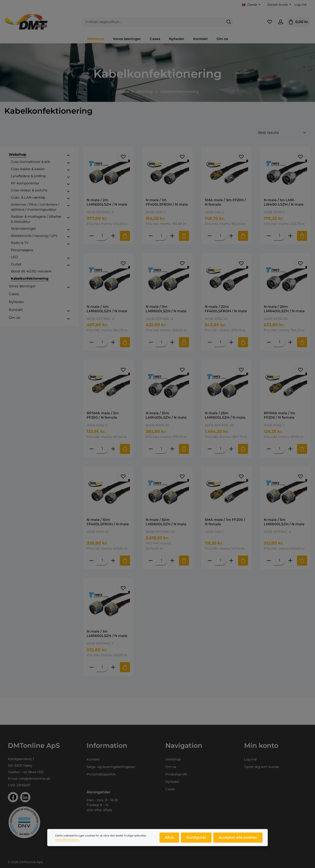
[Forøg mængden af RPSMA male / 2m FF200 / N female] (113, 449)
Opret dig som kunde (262, 767)
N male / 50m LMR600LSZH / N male (166, 522)
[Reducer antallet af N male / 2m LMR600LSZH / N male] (92, 236)
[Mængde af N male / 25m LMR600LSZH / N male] (220, 449)
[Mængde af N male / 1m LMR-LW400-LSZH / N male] (280, 236)
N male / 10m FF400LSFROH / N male (108, 522)
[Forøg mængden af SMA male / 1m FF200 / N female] (231, 560)
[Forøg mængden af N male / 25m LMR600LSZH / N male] (231, 449)
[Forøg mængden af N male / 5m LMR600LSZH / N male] (290, 560)
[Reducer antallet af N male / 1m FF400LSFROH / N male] (151, 236)
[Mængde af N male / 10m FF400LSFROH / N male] (102, 560)
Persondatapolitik (101, 774)
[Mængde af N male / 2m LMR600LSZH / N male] (102, 236)
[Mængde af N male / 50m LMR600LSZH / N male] (161, 560)
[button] (68, 155)
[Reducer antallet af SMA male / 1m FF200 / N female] (210, 560)
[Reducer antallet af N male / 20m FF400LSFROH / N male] (210, 342)
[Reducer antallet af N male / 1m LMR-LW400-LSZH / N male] (269, 236)
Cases (170, 789)
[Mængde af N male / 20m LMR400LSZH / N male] (280, 342)
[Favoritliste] (270, 22)
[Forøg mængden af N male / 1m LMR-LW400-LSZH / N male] (290, 236)
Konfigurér (196, 840)
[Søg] (229, 22)
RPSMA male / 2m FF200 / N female (103, 415)
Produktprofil (176, 774)
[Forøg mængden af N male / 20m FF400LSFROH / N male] (231, 342)
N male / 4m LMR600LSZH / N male (107, 309)
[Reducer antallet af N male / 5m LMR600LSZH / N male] (269, 560)
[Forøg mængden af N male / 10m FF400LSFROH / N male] (113, 560)
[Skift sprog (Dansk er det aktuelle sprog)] (251, 5)
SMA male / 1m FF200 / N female (225, 522)
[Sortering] (282, 133)
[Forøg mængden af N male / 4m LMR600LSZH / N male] (113, 342)
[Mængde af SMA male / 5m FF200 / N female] (220, 236)
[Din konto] (281, 22)
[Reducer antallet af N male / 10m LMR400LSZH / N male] (151, 449)
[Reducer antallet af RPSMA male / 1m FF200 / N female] (269, 449)
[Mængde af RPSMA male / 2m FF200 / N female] (102, 449)
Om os (171, 767)
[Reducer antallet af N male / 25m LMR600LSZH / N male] (210, 449)
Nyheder (172, 782)
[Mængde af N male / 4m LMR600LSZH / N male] (102, 342)
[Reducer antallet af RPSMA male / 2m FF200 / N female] (92, 449)
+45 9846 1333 (32, 772)
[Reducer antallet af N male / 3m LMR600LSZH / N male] (151, 342)
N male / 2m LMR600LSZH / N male (107, 202)
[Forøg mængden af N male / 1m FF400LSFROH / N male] (172, 236)
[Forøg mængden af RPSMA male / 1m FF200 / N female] (290, 449)
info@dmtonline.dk (35, 779)
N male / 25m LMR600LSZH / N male (225, 415)
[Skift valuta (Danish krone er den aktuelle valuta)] (279, 5)
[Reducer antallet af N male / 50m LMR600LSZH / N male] (151, 560)
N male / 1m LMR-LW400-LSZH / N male (284, 202)
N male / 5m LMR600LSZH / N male (284, 522)
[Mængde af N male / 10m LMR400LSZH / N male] (161, 449)
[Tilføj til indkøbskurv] (125, 236)
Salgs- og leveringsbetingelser (111, 767)
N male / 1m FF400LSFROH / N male (167, 202)
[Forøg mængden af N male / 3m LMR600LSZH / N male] (172, 342)
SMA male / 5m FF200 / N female (225, 202)
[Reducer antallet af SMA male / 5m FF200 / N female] (210, 236)
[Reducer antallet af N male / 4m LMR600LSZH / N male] (92, 342)
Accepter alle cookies (238, 840)
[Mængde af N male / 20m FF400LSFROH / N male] (220, 342)
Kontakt (93, 759)
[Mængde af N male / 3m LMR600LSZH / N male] (161, 342)
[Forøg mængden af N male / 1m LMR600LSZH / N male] (113, 667)
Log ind (300, 5)
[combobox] (153, 22)
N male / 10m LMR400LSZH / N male (166, 415)
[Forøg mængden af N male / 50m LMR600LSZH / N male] (172, 560)
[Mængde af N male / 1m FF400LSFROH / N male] (161, 236)
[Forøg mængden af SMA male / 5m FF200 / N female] (231, 236)
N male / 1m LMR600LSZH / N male (107, 634)
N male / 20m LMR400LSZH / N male (284, 309)
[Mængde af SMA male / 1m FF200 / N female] (220, 560)
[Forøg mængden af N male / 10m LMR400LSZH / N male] (172, 449)
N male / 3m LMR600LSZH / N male (166, 309)
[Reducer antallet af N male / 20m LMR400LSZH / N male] (269, 342)
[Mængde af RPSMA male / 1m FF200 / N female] (280, 449)
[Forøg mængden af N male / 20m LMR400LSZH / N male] (290, 342)
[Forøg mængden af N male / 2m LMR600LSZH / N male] (113, 236)
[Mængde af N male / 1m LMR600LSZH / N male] (102, 667)
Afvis (169, 840)
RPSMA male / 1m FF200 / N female (280, 415)
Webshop (173, 759)
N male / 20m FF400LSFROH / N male (226, 309)
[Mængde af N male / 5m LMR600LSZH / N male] (280, 560)
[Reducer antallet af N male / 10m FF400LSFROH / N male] (92, 560)
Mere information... (68, 842)
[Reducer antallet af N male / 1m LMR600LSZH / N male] (92, 667)
